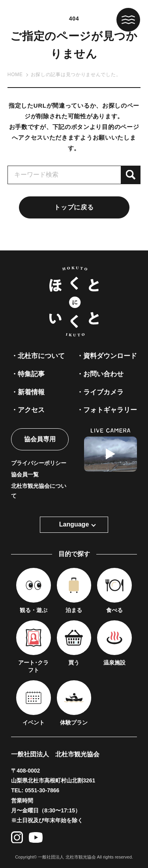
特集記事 (31, 374)
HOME (15, 75)
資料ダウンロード (110, 356)
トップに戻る (74, 207)
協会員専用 (40, 439)
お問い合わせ (103, 374)
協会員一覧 (25, 474)
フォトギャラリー (110, 410)
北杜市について (41, 356)
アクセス (31, 410)
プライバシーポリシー (39, 463)
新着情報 (31, 392)
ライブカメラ (103, 392)
